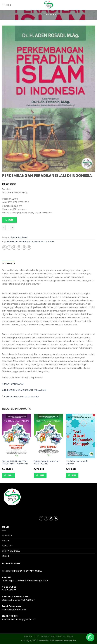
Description (8, 263)
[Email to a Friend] (19, 247)
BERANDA (7, 535)
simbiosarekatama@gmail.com (19, 619)
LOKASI (6, 556)
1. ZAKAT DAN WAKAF (13, 384)
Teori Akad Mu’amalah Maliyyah (77, 463)
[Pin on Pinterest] (24, 247)
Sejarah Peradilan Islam (44, 241)
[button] (90, 637)
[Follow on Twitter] (51, 518)
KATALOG (7, 546)
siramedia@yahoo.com (14, 610)
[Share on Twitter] (14, 247)
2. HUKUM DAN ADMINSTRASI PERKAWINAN (24, 390)
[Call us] (56, 518)
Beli (11, 220)
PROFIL (6, 541)
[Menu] (7, 5)
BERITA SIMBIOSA (11, 551)
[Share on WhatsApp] (5, 247)
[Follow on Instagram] (46, 518)
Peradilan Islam (26, 241)
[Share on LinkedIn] (29, 247)
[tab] (8, 264)
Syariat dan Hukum (48, 14)
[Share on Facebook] (9, 247)
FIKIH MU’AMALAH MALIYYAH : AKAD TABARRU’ (47, 463)
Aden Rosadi (13, 241)
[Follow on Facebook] (41, 518)
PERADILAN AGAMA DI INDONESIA (21, 396)
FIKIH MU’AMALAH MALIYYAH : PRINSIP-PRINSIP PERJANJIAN (15, 463)
